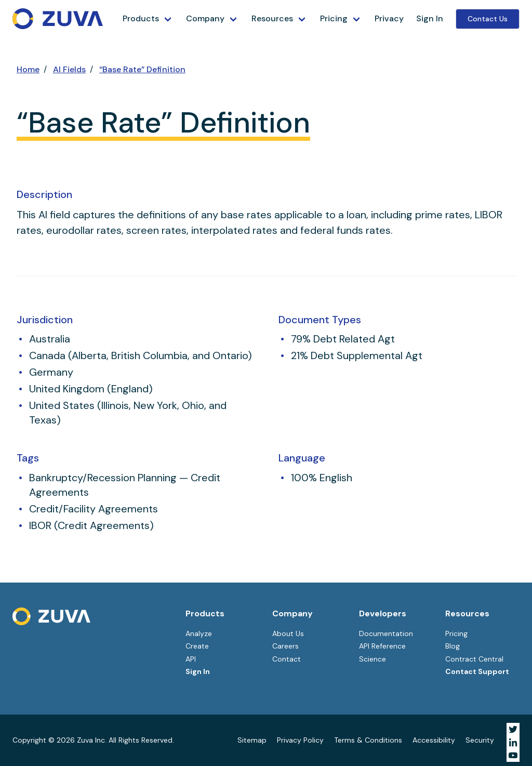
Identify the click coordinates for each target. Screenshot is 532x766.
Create (197, 646)
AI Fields (69, 69)
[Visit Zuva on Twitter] (513, 729)
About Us (288, 633)
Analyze (199, 633)
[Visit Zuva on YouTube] (513, 755)
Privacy (389, 18)
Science (373, 659)
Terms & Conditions (368, 740)
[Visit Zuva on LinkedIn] (513, 742)
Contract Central (474, 659)
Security (480, 740)
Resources (272, 18)
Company (205, 18)
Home (28, 69)
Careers (285, 646)
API (191, 659)
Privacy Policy (300, 740)
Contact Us (488, 19)
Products (141, 18)
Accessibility (434, 740)
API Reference (382, 646)
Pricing (334, 18)
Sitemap (252, 740)
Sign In (430, 18)
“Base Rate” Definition (142, 69)
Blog (453, 646)
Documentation (386, 633)
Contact (287, 659)
